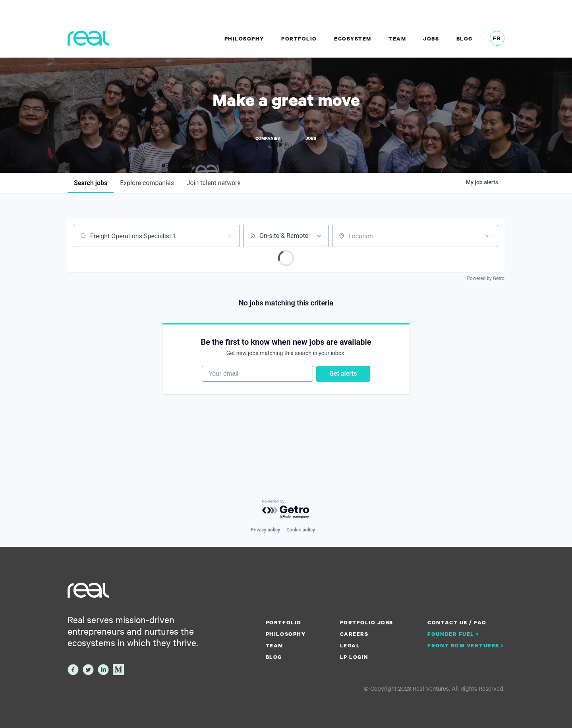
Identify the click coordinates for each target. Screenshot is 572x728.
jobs (91, 183)
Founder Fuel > (453, 634)
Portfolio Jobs (367, 622)
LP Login (354, 657)
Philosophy (244, 39)
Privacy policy (265, 530)
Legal (350, 645)
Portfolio (299, 39)
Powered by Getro (486, 278)
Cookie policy (301, 530)
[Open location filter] (488, 236)
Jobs (431, 39)
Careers (354, 634)
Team (397, 39)
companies (147, 183)
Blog (465, 39)
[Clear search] (230, 236)
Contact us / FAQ (457, 622)
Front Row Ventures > (466, 645)
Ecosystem (353, 39)
